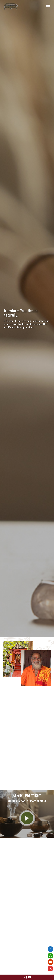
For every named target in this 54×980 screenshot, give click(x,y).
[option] (27, 318)
